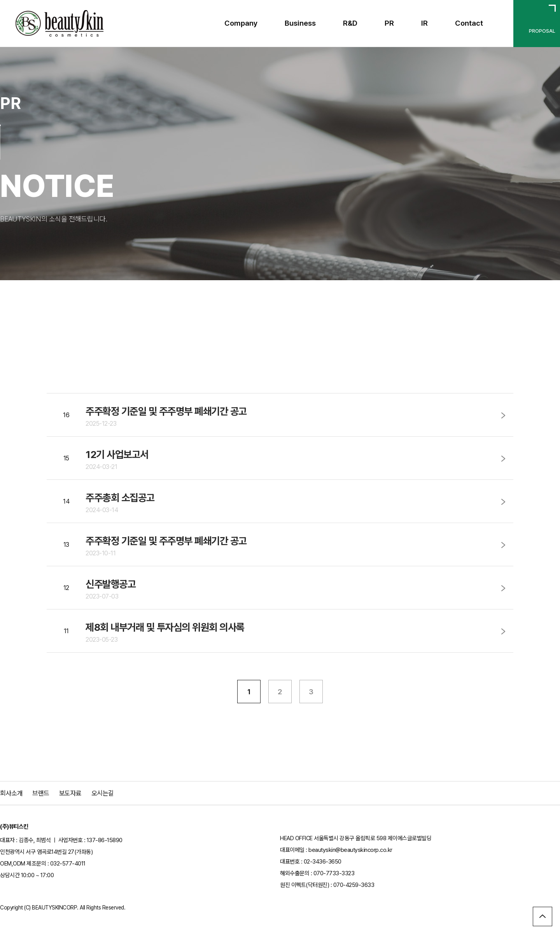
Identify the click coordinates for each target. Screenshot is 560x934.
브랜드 (41, 793)
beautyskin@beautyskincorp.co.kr (350, 850)
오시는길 (103, 793)
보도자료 (70, 793)
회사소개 (11, 793)
